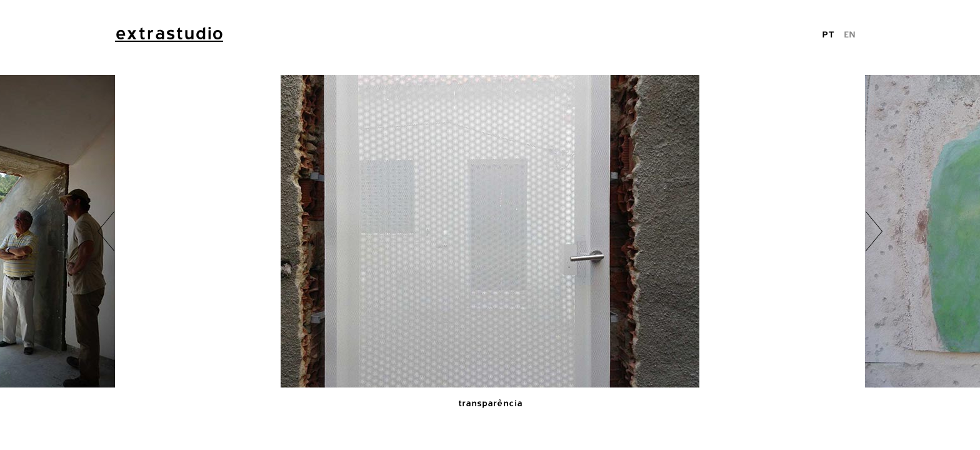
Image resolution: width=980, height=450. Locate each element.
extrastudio (169, 33)
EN (850, 34)
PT (828, 34)
